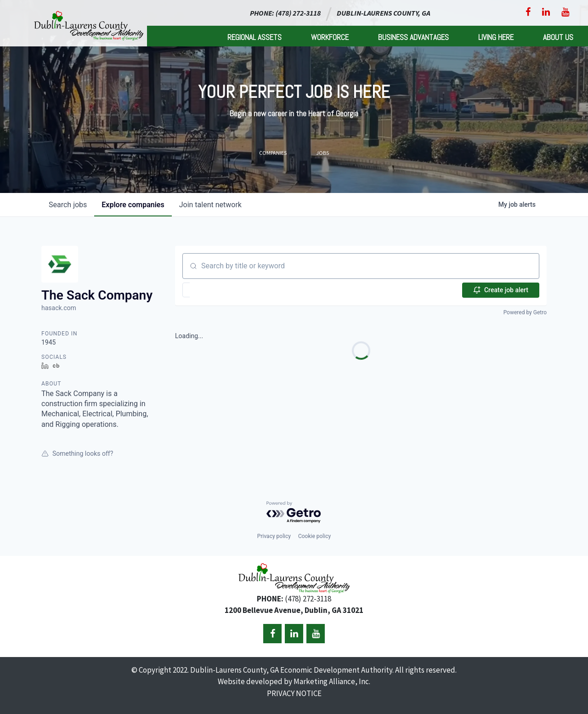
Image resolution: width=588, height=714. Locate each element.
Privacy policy (274, 536)
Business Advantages (413, 37)
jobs (68, 205)
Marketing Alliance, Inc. (332, 681)
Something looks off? (77, 453)
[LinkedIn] (546, 12)
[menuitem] (254, 36)
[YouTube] (565, 12)
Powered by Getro (525, 312)
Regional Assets (254, 37)
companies (133, 205)
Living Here (496, 37)
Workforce (330, 37)
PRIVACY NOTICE (294, 693)
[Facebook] (528, 12)
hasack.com (59, 308)
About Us (558, 37)
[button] (213, 290)
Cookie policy (314, 536)
